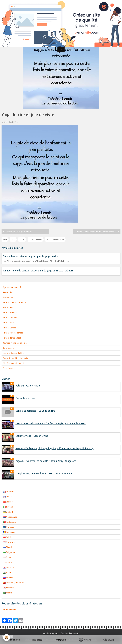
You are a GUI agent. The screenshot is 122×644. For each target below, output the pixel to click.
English (8, 497)
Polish (7, 537)
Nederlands (10, 517)
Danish (8, 557)
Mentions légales (51, 633)
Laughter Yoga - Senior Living (32, 436)
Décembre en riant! (26, 398)
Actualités (7, 292)
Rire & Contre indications (15, 302)
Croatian (8, 567)
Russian (8, 578)
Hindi (7, 572)
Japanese (9, 588)
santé (22, 239)
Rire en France (10, 609)
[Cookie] (7, 638)
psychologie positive (55, 239)
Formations (8, 297)
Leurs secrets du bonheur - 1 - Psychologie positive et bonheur (51, 423)
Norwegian (10, 542)
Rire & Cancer (10, 328)
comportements (35, 239)
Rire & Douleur (10, 318)
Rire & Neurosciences (13, 333)
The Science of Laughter (14, 363)
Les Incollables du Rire (14, 353)
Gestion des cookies (70, 633)
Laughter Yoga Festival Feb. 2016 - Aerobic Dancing (44, 474)
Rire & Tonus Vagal (12, 338)
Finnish (8, 547)
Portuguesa (10, 522)
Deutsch (8, 512)
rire (13, 239)
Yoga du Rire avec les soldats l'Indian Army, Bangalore (46, 461)
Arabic (7, 593)
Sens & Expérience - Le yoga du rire (35, 411)
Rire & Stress (9, 323)
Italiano (8, 507)
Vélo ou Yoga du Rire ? (28, 386)
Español (8, 502)
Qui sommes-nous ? (12, 287)
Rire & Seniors (10, 313)
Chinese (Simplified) (14, 583)
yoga (5, 239)
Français (8, 492)
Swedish (8, 527)
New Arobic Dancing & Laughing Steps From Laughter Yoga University (54, 448)
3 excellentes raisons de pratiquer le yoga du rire (31, 256)
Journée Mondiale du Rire (15, 343)
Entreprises (8, 307)
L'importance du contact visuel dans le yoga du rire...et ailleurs (38, 271)
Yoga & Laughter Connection (16, 358)
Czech (7, 562)
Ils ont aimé (8, 348)
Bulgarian (9, 552)
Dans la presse (10, 368)
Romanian (9, 532)
